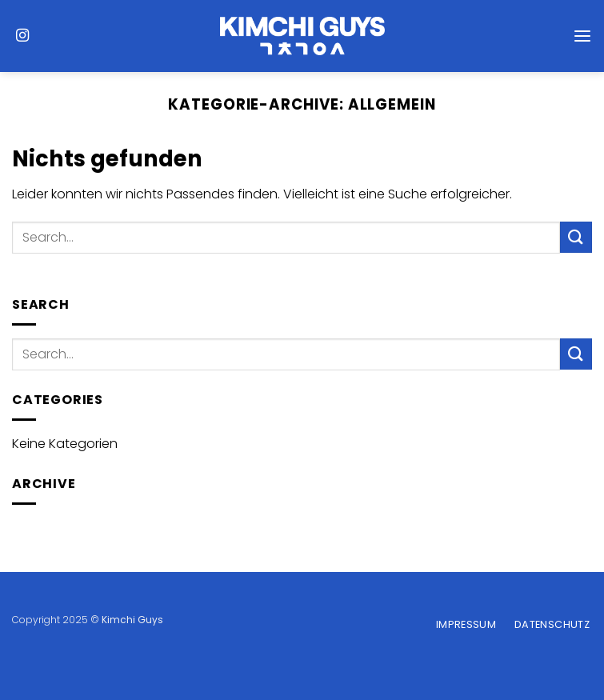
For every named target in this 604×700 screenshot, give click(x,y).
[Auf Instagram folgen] (22, 36)
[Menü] (582, 36)
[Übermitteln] (576, 237)
